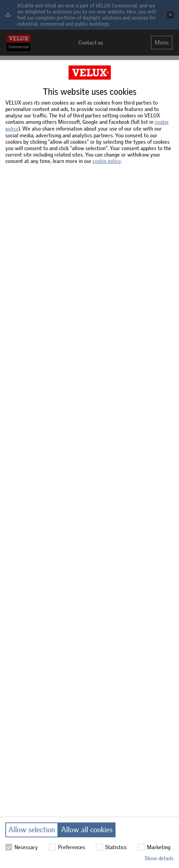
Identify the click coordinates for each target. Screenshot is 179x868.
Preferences (67, 847)
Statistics (111, 847)
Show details (159, 858)
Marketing (154, 847)
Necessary (22, 847)
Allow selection (32, 830)
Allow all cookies (87, 830)
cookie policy (107, 161)
